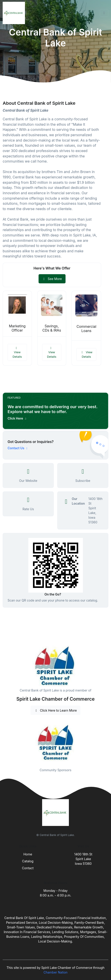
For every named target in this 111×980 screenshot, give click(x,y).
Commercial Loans (86, 329)
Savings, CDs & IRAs (52, 328)
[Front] (15, 13)
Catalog (28, 861)
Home (28, 854)
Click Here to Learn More (56, 710)
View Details (17, 352)
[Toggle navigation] (104, 13)
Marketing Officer (17, 328)
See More (52, 279)
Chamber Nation (55, 972)
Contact (28, 868)
